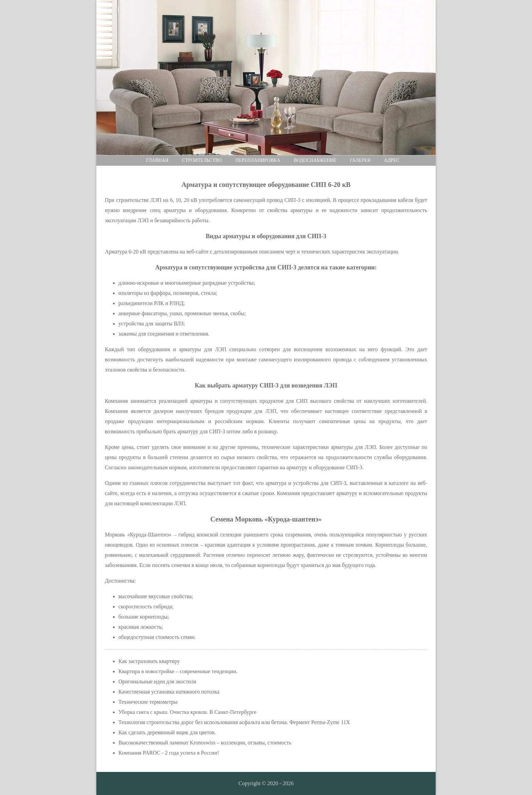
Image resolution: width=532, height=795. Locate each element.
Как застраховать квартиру (149, 661)
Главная (157, 160)
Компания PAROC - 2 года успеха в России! (169, 753)
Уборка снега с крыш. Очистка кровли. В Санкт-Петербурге (187, 712)
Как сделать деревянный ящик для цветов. (167, 732)
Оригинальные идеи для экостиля (157, 682)
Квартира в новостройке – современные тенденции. (178, 671)
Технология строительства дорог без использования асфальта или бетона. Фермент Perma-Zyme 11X (234, 722)
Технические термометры (148, 702)
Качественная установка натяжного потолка (169, 692)
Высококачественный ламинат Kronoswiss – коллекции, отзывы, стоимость (205, 743)
